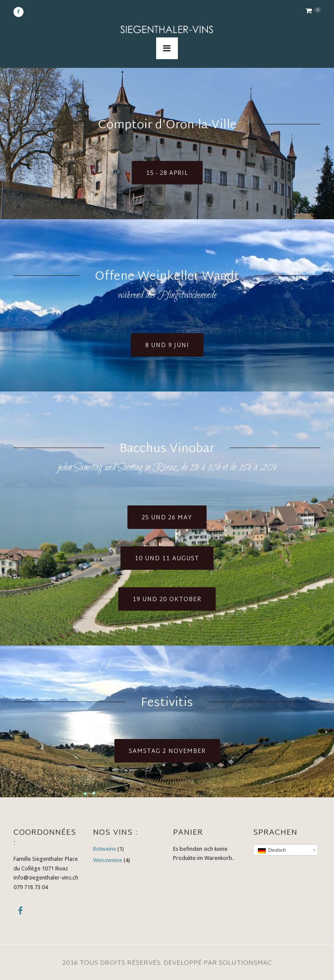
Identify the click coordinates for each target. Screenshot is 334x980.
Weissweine (108, 860)
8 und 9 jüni (167, 346)
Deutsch (272, 850)
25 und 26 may (167, 518)
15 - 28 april (167, 173)
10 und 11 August (167, 559)
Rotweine (105, 849)
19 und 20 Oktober (167, 600)
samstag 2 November (167, 751)
